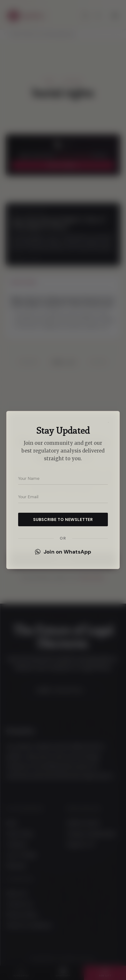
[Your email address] (63, 497)
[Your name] (63, 478)
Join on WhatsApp (63, 552)
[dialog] (63, 490)
